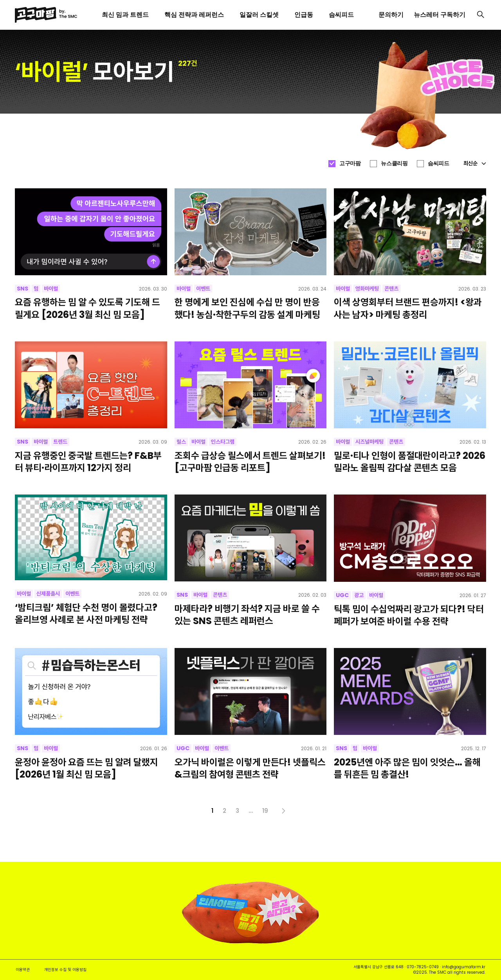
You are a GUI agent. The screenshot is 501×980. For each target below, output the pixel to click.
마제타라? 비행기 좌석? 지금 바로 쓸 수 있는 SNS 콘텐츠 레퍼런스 (247, 615)
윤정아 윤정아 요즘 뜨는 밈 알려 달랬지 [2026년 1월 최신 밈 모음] (87, 768)
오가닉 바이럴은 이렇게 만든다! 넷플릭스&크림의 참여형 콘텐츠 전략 (250, 768)
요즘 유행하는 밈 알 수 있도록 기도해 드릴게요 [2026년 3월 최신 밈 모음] (87, 308)
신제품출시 (48, 594)
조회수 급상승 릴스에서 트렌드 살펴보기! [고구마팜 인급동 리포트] (250, 462)
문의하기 (391, 15)
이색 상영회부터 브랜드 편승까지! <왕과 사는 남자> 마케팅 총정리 (408, 308)
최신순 (475, 163)
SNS (23, 289)
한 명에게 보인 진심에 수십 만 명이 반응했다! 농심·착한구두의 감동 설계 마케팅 (247, 308)
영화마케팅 (367, 289)
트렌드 (60, 442)
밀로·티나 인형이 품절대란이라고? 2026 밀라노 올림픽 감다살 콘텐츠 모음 (410, 462)
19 (265, 811)
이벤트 (203, 289)
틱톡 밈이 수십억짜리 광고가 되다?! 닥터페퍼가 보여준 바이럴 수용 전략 (409, 615)
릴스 (181, 442)
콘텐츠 (391, 289)
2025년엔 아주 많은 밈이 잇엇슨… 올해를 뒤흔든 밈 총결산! (407, 768)
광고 (359, 595)
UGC (342, 595)
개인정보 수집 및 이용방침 (65, 970)
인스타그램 (223, 442)
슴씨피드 (438, 163)
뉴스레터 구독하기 (440, 15)
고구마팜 (350, 163)
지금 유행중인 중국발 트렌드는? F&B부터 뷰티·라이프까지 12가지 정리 (88, 462)
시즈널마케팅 (369, 442)
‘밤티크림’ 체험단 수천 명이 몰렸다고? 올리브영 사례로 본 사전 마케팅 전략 (86, 614)
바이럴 (51, 289)
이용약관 (23, 970)
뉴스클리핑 (394, 163)
